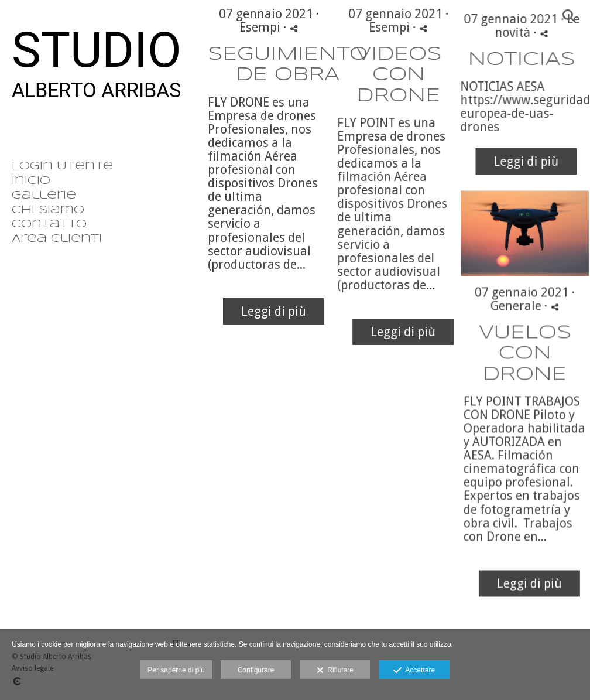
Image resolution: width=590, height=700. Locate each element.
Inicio (31, 181)
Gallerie (44, 196)
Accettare (414, 671)
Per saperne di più (176, 670)
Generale (504, 327)
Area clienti (57, 239)
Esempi (260, 27)
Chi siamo (48, 210)
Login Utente (62, 166)
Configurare (256, 670)
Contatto (49, 224)
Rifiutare (335, 671)
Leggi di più (274, 311)
